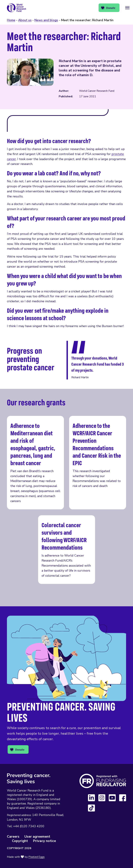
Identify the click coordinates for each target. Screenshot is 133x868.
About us (25, 20)
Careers (13, 837)
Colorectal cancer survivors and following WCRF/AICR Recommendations (67, 550)
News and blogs (46, 20)
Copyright (20, 841)
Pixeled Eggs (37, 857)
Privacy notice (44, 841)
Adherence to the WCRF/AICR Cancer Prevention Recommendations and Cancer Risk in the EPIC (98, 463)
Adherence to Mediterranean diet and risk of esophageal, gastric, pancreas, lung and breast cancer (35, 463)
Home (11, 20)
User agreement (37, 837)
